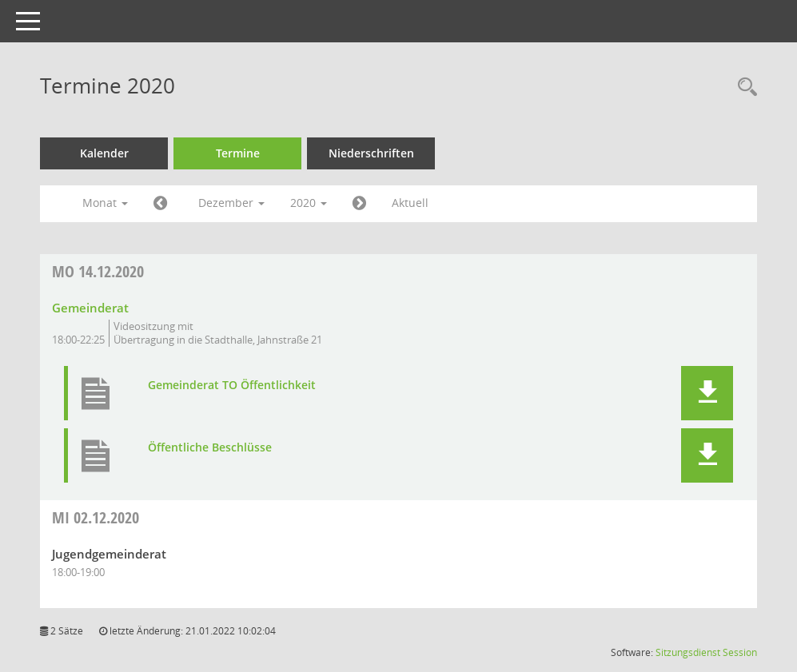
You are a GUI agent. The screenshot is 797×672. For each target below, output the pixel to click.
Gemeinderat (90, 308)
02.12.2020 (96, 517)
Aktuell (410, 203)
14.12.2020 (98, 271)
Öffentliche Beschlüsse (210, 447)
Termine (238, 153)
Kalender (104, 153)
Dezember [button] (231, 203)
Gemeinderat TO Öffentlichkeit (232, 385)
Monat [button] (105, 203)
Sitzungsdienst (688, 652)
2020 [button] (309, 203)
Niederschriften (371, 153)
